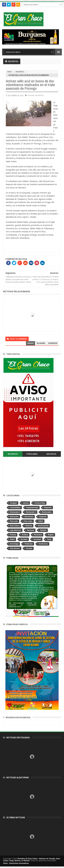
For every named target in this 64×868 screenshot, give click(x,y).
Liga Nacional (15, 530)
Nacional (31, 530)
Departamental (32, 508)
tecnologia (14, 544)
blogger (41, 343)
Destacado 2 (15, 512)
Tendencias (43, 544)
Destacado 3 (31, 512)
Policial (31, 95)
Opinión (43, 530)
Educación (14, 517)
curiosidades (15, 508)
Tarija (49, 539)
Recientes (20, 72)
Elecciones (29, 517)
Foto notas (28, 521)
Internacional (43, 526)
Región (51, 535)
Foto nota (14, 521)
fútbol (41, 521)
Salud (12, 539)
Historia (29, 526)
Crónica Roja (40, 503)
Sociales (24, 539)
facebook (53, 343)
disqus (31, 343)
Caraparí (13, 503)
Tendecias (29, 544)
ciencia (26, 503)
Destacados (47, 512)
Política (25, 535)
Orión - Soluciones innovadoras (16, 863)
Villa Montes (15, 548)
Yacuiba (29, 548)
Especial (43, 517)
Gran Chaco (15, 526)
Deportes (48, 508)
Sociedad (37, 539)
